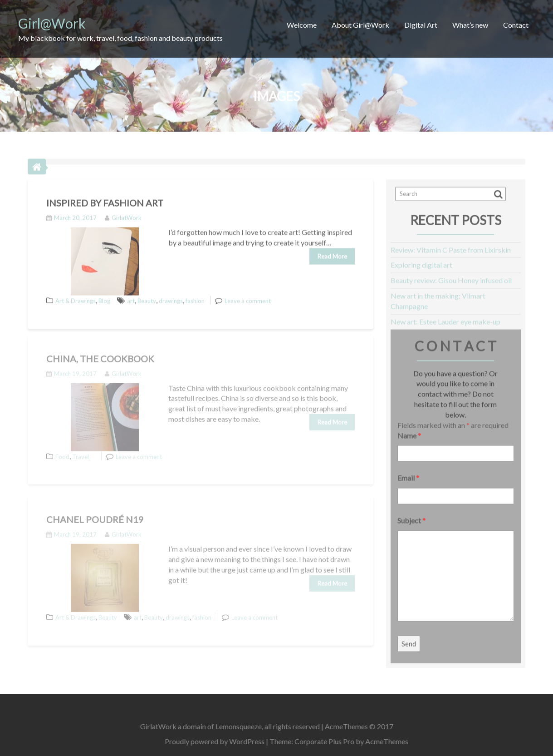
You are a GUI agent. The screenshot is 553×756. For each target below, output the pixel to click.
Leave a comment (248, 296)
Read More (332, 252)
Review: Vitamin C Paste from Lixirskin (451, 245)
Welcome (302, 25)
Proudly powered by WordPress (220, 741)
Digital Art (421, 25)
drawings (171, 296)
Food (62, 450)
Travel (81, 450)
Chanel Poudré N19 (95, 514)
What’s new (470, 25)
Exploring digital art (421, 260)
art (131, 296)
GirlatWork (123, 213)
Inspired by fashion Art (105, 198)
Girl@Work (52, 23)
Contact (516, 25)
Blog (104, 296)
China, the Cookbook (100, 353)
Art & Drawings (76, 296)
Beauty (147, 296)
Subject (411, 516)
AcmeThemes (393, 741)
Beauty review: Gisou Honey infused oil (451, 276)
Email (408, 473)
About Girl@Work (360, 25)
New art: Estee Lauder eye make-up (445, 317)
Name (409, 431)
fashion (195, 296)
